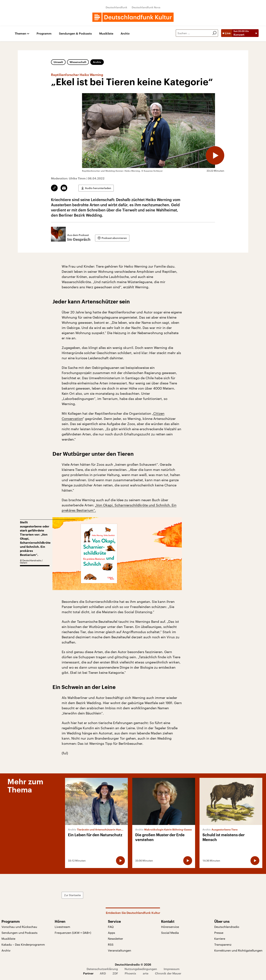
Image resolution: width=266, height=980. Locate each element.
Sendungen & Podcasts (75, 34)
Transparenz (223, 944)
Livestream (62, 927)
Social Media (170, 933)
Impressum (172, 969)
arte (146, 973)
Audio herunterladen (98, 188)
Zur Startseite (72, 895)
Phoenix (130, 973)
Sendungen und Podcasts (19, 933)
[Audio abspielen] (215, 155)
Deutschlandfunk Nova (146, 7)
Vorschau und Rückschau (19, 927)
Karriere (220, 939)
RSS (111, 944)
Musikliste (106, 34)
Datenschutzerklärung (102, 969)
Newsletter (115, 939)
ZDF (115, 973)
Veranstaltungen (120, 950)
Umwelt (58, 62)
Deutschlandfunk (116, 7)
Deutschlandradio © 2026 (133, 964)
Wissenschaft (78, 62)
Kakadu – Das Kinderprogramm (23, 944)
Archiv (125, 34)
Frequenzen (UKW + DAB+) (73, 933)
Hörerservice (170, 927)
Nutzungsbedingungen (141, 969)
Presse (219, 933)
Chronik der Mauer (168, 973)
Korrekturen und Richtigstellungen (238, 950)
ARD (103, 973)
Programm (44, 34)
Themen (21, 34)
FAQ (111, 927)
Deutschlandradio (227, 927)
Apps (111, 933)
